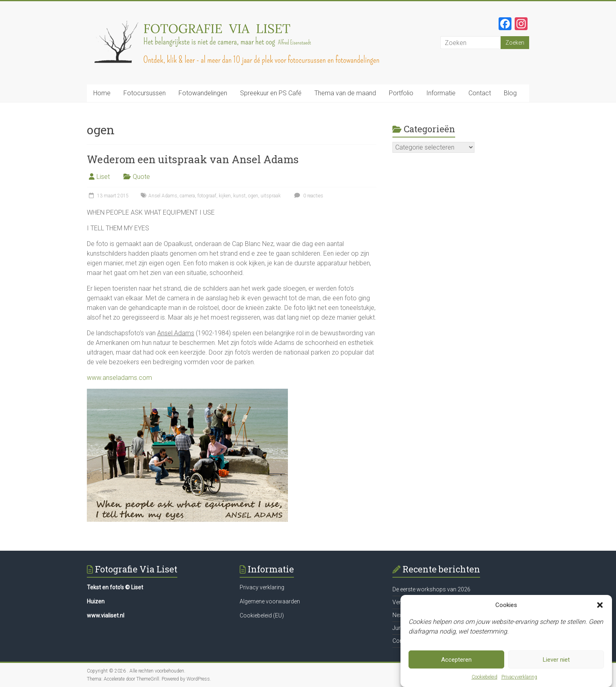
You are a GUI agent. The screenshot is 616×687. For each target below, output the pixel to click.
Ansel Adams (163, 196)
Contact (480, 93)
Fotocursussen (145, 93)
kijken (225, 196)
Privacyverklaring (519, 677)
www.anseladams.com (119, 378)
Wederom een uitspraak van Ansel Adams (193, 159)
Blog (510, 93)
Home (102, 93)
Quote (141, 177)
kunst (239, 196)
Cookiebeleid (485, 677)
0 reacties (308, 196)
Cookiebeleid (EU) (262, 615)
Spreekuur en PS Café (271, 93)
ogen (253, 196)
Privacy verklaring (262, 587)
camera (187, 196)
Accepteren (456, 660)
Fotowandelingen (203, 93)
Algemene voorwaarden (270, 601)
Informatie (441, 93)
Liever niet (556, 660)
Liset (103, 177)
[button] (600, 605)
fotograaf (207, 196)
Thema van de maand (345, 93)
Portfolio (401, 93)
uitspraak (271, 196)
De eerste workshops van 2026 (431, 589)
